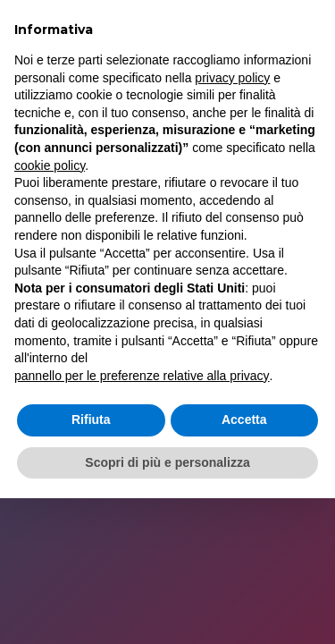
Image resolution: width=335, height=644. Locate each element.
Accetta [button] (244, 419)
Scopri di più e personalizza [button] (167, 462)
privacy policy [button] (232, 78)
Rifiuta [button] (91, 419)
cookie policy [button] (50, 165)
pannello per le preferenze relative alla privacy (142, 376)
